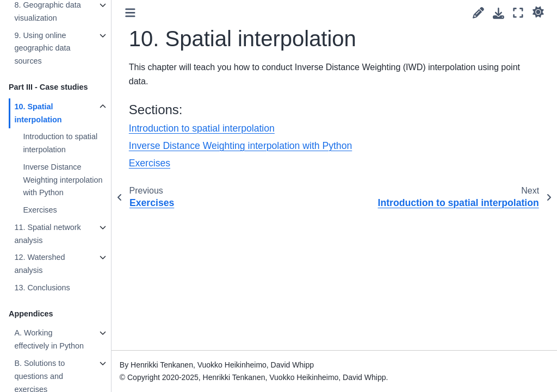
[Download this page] (499, 13)
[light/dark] (538, 11)
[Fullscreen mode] (518, 13)
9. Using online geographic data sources (42, 48)
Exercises (40, 210)
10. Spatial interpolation (38, 113)
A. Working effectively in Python (49, 339)
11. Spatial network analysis (47, 234)
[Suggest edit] (478, 13)
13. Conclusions (42, 288)
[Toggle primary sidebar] (130, 13)
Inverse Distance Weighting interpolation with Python (63, 180)
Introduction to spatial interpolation (60, 143)
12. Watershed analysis (39, 264)
